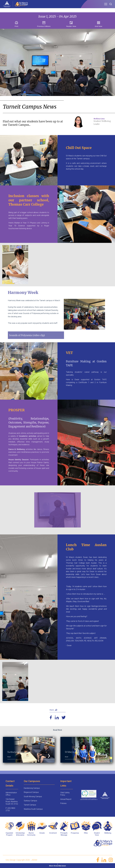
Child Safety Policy (65, 796)
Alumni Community (31, 836)
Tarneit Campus (30, 807)
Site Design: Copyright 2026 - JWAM (21, 862)
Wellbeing (108, 835)
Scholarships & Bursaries (20, 836)
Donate (42, 835)
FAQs (86, 835)
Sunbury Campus (30, 802)
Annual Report (66, 801)
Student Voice (97, 836)
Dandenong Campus (32, 790)
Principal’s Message (64, 836)
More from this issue (57, 865)
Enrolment (53, 835)
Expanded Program (9, 836)
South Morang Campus (33, 798)
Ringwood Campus (31, 794)
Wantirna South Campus (33, 811)
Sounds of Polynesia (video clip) (30, 335)
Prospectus (75, 835)
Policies (63, 805)
